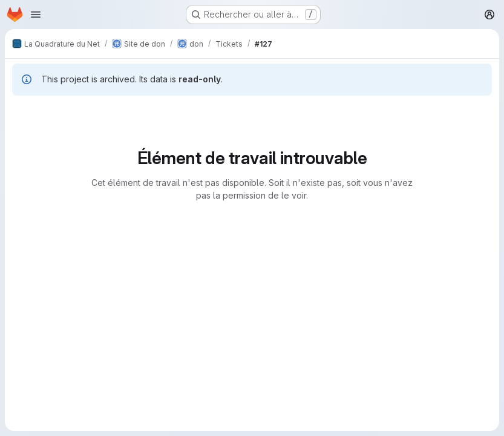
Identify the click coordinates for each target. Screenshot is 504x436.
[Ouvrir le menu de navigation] (36, 15)
